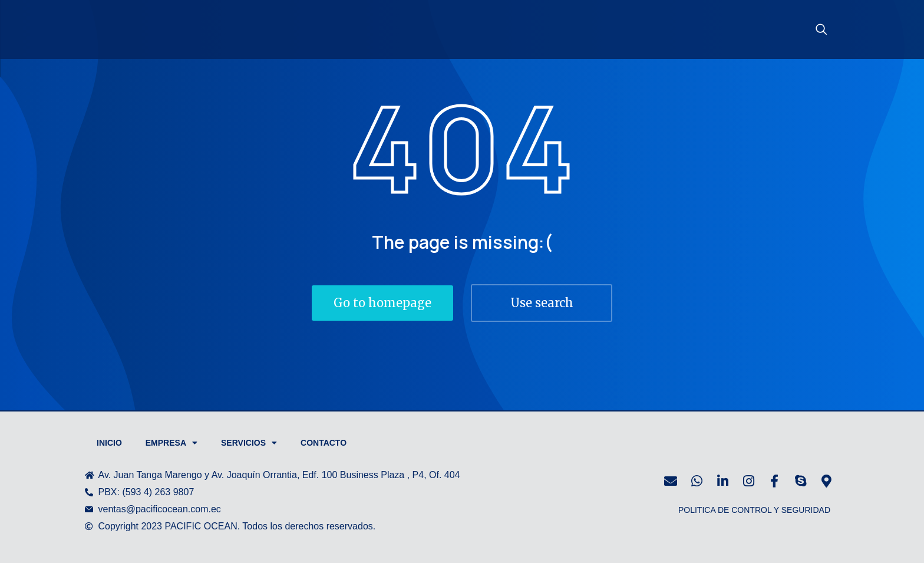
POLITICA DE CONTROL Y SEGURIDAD (754, 510)
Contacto (324, 443)
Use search (542, 303)
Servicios (249, 443)
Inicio (109, 443)
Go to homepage (382, 303)
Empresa (171, 443)
